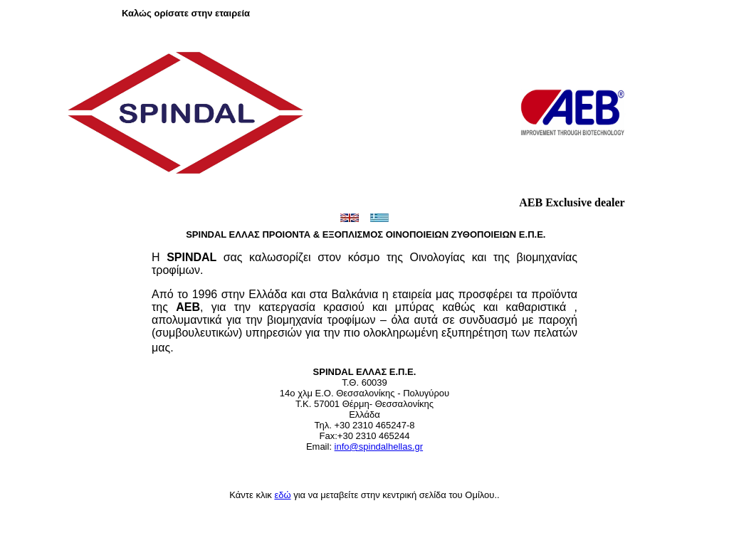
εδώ (282, 495)
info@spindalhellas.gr (379, 447)
